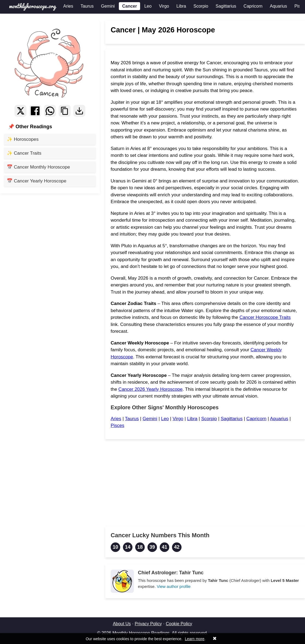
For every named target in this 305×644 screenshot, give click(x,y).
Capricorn (253, 6)
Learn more (195, 639)
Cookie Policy (179, 624)
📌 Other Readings (30, 127)
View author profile (174, 586)
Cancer (129, 6)
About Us (122, 624)
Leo (148, 6)
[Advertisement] (205, 483)
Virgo (164, 6)
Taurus (87, 6)
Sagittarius (226, 6)
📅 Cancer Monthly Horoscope (38, 167)
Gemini (108, 6)
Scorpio (201, 6)
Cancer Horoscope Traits (265, 317)
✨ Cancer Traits (24, 153)
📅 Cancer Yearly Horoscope (37, 181)
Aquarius (278, 6)
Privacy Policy (148, 624)
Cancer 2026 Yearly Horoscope (150, 389)
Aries (68, 6)
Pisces (117, 425)
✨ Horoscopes (23, 139)
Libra (181, 6)
